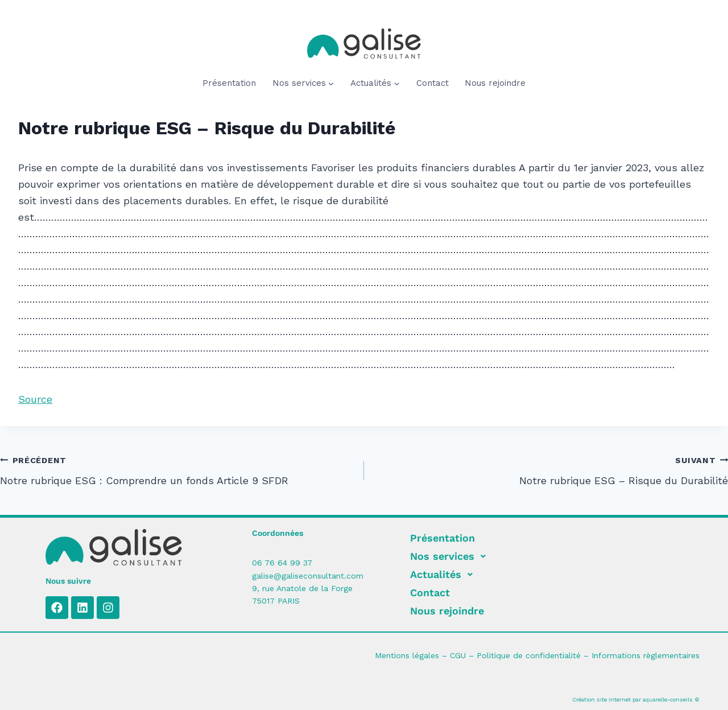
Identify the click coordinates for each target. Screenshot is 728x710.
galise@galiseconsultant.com (308, 576)
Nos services (451, 556)
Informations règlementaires (646, 655)
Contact (433, 83)
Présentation (229, 83)
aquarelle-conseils (668, 699)
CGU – (463, 655)
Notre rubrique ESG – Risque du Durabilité (551, 469)
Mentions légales (407, 655)
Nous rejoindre (495, 83)
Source (35, 399)
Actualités (444, 575)
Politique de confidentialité (529, 655)
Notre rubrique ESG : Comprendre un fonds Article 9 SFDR (177, 469)
